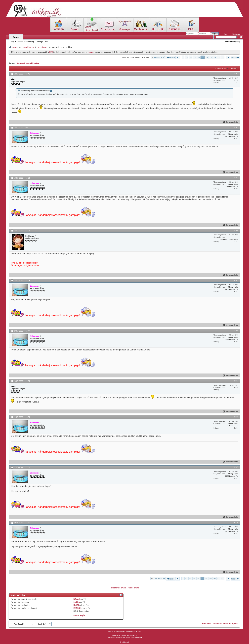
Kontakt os (207, 624)
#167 (236, 381)
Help (226, 34)
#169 (236, 467)
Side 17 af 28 (160, 57)
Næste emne (133, 588)
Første (171, 57)
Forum (16, 37)
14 (190, 57)
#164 (236, 230)
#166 (236, 331)
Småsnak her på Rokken (28, 63)
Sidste (235, 57)
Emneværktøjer (221, 68)
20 (215, 57)
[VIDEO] (77, 608)
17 (202, 57)
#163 (236, 178)
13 (187, 57)
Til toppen (233, 624)
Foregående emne (118, 588)
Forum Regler (80, 615)
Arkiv (225, 624)
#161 (236, 73)
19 (211, 57)
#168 (236, 417)
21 (219, 57)
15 (194, 57)
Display (233, 68)
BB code (77, 599)
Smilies (77, 602)
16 (198, 57)
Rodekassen (43, 47)
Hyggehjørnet (28, 47)
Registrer (236, 34)
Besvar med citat (231, 122)
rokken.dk (217, 624)
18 (207, 57)
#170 (236, 522)
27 (223, 57)
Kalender (19, 42)
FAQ (12, 42)
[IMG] (76, 605)
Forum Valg (29, 42)
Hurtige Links (43, 42)
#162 (236, 127)
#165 (236, 280)
